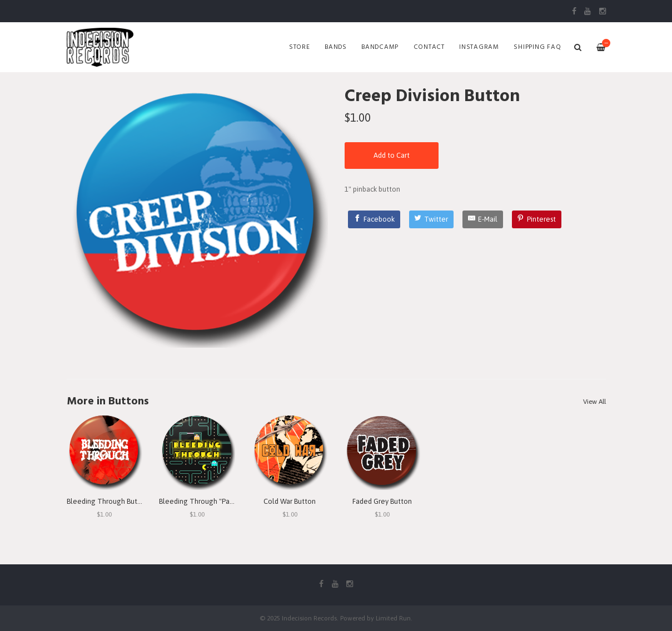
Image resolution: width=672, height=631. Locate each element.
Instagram (479, 47)
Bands (336, 47)
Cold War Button (290, 501)
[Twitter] (432, 219)
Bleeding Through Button (108, 501)
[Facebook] (374, 219)
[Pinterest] (537, 219)
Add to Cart (392, 155)
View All (594, 402)
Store (300, 47)
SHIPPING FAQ (537, 47)
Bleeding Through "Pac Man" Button (216, 501)
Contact (429, 47)
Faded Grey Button (382, 501)
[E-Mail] (483, 219)
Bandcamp (380, 47)
